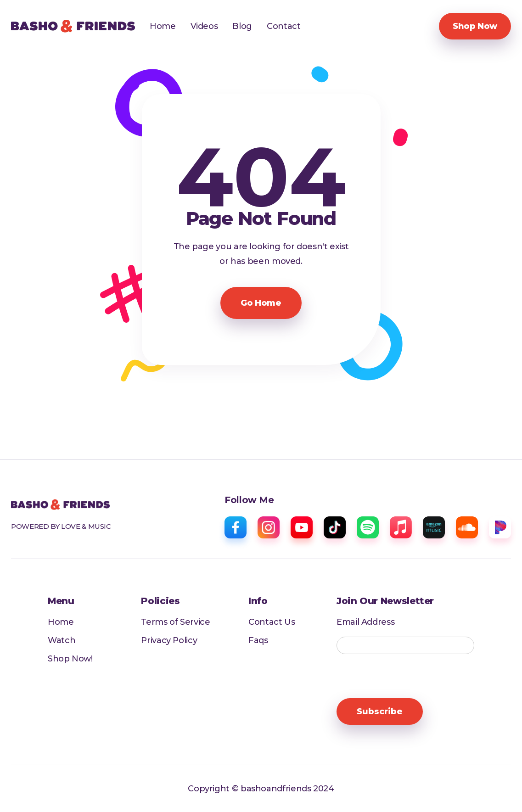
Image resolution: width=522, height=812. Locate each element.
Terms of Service (176, 622)
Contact (283, 26)
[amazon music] (434, 527)
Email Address (365, 622)
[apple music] (401, 527)
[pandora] (500, 527)
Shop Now (475, 26)
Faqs (258, 640)
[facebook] (236, 527)
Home (163, 26)
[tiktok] (335, 527)
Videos (204, 26)
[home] (73, 26)
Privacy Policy (169, 640)
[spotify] (368, 527)
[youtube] (302, 527)
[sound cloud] (467, 527)
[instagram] (269, 527)
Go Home (261, 303)
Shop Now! (70, 659)
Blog (242, 26)
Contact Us (272, 622)
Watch (62, 640)
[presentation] (406, 677)
